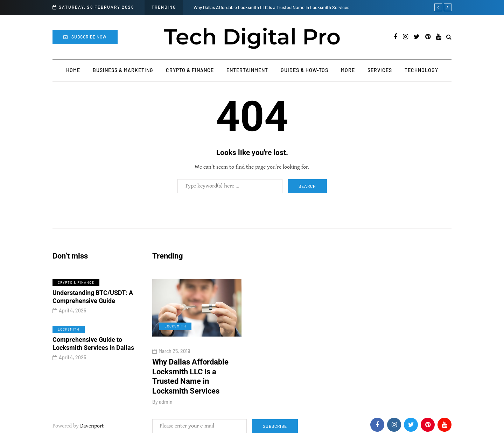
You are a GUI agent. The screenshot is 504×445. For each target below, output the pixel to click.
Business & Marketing (123, 70)
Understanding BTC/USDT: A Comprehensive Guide (93, 299)
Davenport (92, 426)
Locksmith (69, 331)
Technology (421, 70)
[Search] (230, 186)
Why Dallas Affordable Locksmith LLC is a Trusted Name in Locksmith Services (271, 7)
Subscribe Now (85, 37)
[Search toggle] (449, 37)
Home (73, 70)
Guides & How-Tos (304, 70)
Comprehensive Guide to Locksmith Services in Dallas (93, 345)
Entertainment (247, 70)
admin (166, 402)
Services (380, 70)
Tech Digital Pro (252, 37)
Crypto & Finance (190, 70)
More (348, 70)
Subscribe (275, 426)
